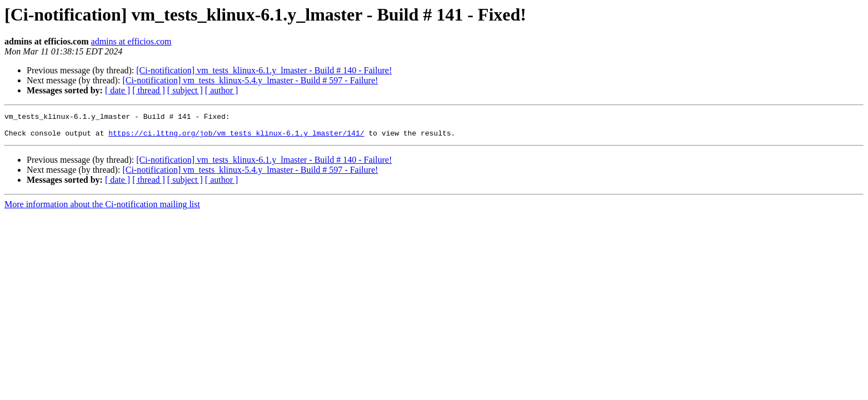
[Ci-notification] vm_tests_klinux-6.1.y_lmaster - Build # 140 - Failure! (264, 70)
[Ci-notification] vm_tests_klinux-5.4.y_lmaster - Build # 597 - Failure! (250, 80)
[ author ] (222, 90)
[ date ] (118, 90)
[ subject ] (185, 90)
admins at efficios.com (131, 41)
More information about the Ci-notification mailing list (102, 209)
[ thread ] (149, 90)
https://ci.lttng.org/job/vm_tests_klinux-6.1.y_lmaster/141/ (236, 138)
